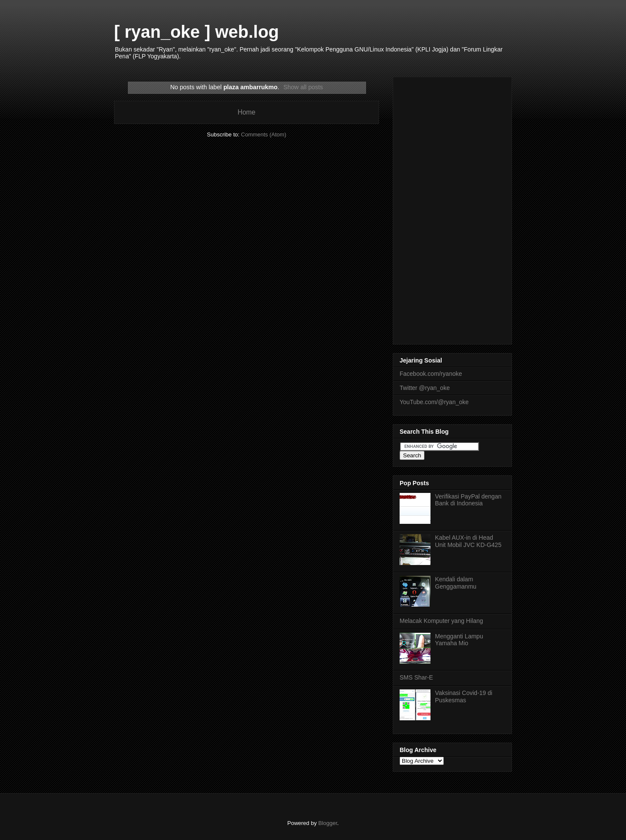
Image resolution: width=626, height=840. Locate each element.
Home (247, 112)
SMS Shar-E (416, 677)
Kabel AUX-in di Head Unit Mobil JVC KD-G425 (468, 541)
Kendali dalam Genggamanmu (456, 583)
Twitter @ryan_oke (425, 388)
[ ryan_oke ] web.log (197, 32)
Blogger (328, 823)
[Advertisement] (452, 209)
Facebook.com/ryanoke (431, 374)
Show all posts (303, 87)
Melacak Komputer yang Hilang (441, 621)
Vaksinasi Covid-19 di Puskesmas (464, 696)
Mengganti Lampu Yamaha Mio (459, 640)
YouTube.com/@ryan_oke (434, 402)
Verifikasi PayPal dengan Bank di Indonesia (468, 500)
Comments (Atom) (263, 134)
